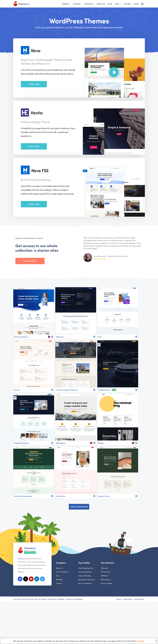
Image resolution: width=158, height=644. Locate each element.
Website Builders (85, 576)
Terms (119, 599)
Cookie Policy (127, 599)
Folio (100, 337)
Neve (44, 599)
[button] (70, 4)
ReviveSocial (106, 579)
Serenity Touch (104, 496)
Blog (110, 4)
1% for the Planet (62, 572)
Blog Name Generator (87, 579)
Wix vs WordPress (85, 583)
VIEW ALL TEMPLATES (79, 507)
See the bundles (30, 261)
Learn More (34, 84)
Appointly (60, 337)
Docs (58, 576)
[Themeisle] (21, 4)
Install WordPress (85, 572)
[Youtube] (31, 579)
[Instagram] (42, 579)
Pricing (127, 4)
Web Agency (61, 443)
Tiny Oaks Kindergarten (23, 496)
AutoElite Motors (105, 390)
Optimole (105, 568)
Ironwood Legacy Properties (67, 390)
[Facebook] (20, 579)
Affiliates (59, 579)
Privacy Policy (139, 599)
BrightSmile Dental (21, 443)
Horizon (17, 390)
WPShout (105, 576)
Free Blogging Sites (86, 568)
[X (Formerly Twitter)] (26, 579)
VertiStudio (79, 599)
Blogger (101, 443)
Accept (141, 641)
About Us (101, 4)
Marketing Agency (21, 337)
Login (136, 4)
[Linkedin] (37, 579)
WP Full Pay (105, 572)
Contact (59, 583)
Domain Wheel (107, 583)
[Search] (142, 4)
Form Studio (61, 496)
